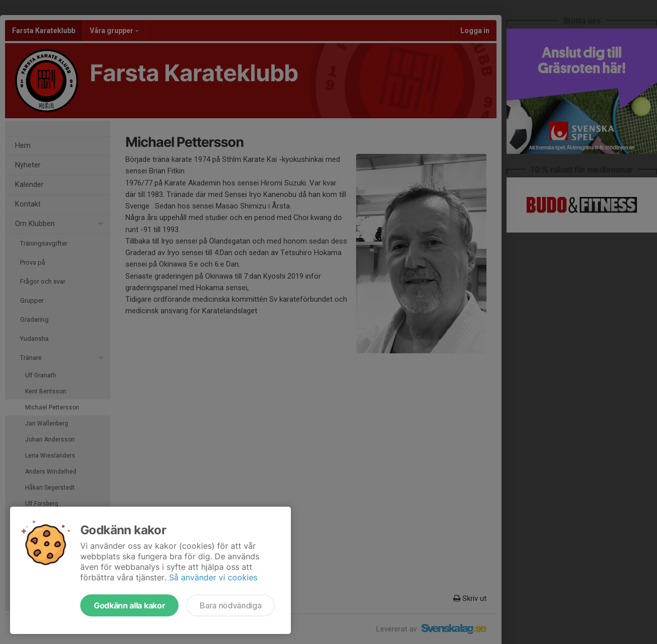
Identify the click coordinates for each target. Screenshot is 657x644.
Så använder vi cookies (213, 577)
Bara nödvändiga (230, 605)
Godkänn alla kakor (129, 605)
